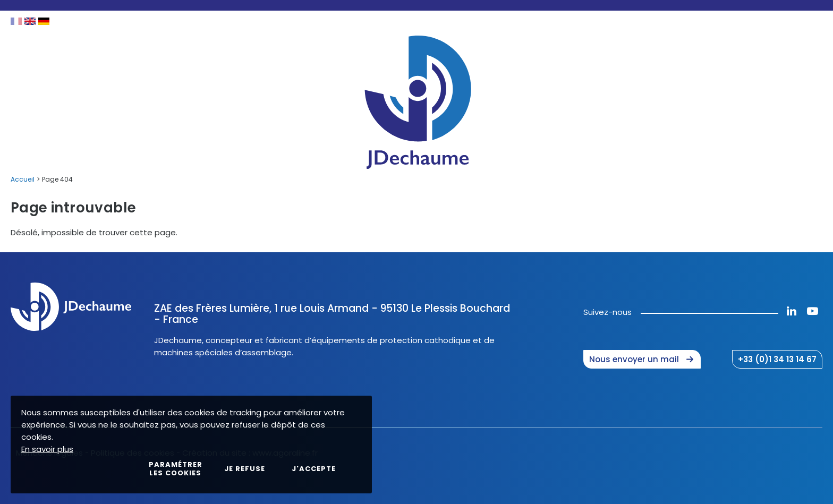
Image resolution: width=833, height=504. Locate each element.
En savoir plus (47, 449)
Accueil (23, 179)
